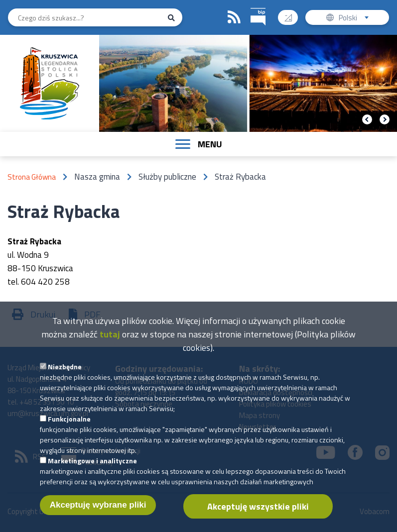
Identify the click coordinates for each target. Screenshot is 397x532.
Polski (356, 19)
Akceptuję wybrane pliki (98, 510)
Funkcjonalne (69, 424)
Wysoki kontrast (292, 14)
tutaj (110, 339)
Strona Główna (32, 177)
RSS (234, 17)
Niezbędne (65, 372)
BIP (251, 7)
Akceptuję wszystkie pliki (258, 511)
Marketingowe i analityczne (92, 466)
